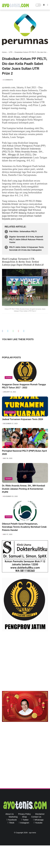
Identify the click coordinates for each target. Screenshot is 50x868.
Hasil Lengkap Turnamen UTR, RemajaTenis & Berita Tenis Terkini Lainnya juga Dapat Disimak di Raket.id (23, 262)
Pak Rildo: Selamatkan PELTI (23, 231)
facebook (12, 820)
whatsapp (39, 820)
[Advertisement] (25, 662)
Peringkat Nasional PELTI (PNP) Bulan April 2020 (24, 452)
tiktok (12, 823)
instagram (25, 823)
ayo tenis (33, 833)
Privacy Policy (24, 814)
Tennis (9, 377)
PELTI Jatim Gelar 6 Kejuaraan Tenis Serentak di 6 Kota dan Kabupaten (26, 248)
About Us (10, 814)
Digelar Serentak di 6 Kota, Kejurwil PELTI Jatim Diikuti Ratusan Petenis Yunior (26, 239)
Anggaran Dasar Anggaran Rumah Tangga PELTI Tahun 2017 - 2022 (24, 386)
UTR (11, 52)
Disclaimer (40, 814)
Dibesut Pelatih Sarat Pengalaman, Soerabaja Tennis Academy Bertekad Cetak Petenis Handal (24, 527)
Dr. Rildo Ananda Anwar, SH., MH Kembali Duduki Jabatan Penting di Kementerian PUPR (24, 489)
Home (4, 52)
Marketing (13, 817)
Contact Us (36, 817)
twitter (26, 820)
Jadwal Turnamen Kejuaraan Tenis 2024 (22, 419)
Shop (24, 817)
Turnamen (10, 412)
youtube (39, 823)
